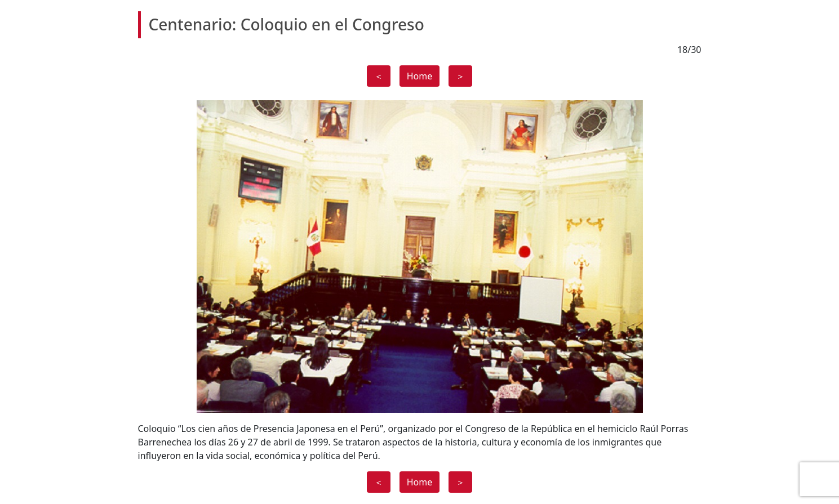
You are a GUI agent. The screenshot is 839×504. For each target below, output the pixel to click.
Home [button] (420, 76)
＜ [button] (379, 76)
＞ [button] (460, 76)
